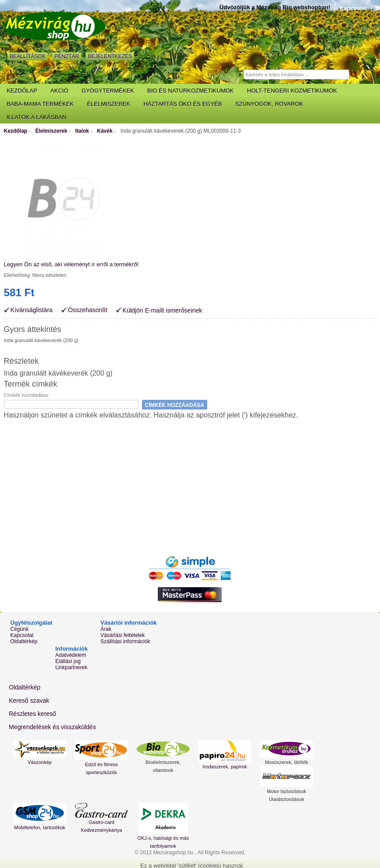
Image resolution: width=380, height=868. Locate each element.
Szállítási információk (125, 641)
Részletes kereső (32, 714)
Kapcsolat (353, 8)
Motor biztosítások (286, 791)
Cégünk (19, 629)
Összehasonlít (88, 310)
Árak (106, 629)
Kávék (105, 131)
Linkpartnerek (72, 667)
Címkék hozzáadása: (27, 395)
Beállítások (28, 56)
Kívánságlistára (32, 310)
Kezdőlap (16, 131)
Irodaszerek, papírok (225, 767)
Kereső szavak (29, 700)
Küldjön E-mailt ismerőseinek (162, 310)
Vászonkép (40, 762)
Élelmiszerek (51, 131)
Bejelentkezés (110, 56)
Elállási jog (68, 661)
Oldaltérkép (24, 641)
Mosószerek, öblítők (287, 762)
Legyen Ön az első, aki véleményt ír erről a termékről (71, 264)
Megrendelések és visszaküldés (52, 727)
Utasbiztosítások (287, 799)
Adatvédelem (71, 655)
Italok (82, 131)
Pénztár (67, 56)
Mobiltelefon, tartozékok (40, 827)
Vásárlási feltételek (123, 635)
